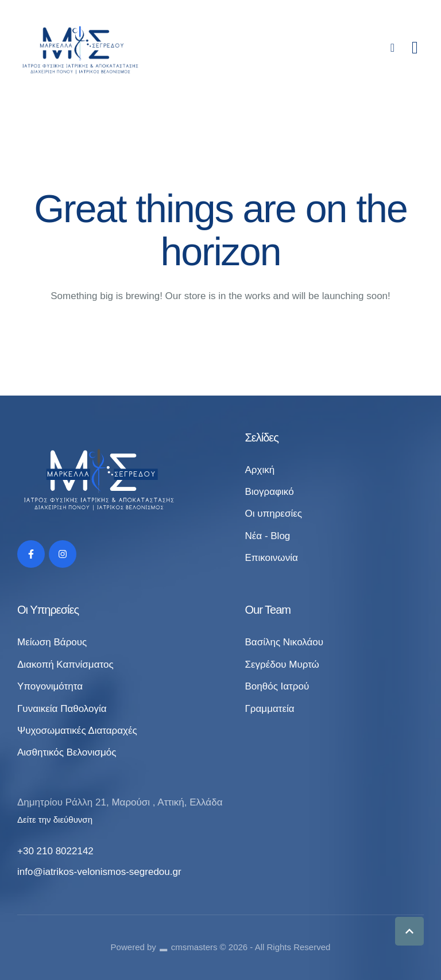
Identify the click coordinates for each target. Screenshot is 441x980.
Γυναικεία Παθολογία (62, 709)
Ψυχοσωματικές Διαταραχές (77, 731)
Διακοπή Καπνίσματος (65, 665)
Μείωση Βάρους (52, 642)
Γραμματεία (269, 709)
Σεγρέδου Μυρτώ (282, 665)
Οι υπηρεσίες (273, 514)
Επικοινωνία (271, 558)
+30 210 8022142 (55, 851)
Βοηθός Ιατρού (277, 686)
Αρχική (260, 470)
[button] (409, 931)
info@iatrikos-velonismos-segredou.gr (99, 872)
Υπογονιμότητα (50, 686)
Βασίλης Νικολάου (284, 642)
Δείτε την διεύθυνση (55, 820)
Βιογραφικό (269, 492)
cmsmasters (194, 947)
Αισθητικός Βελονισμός (67, 752)
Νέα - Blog (267, 536)
